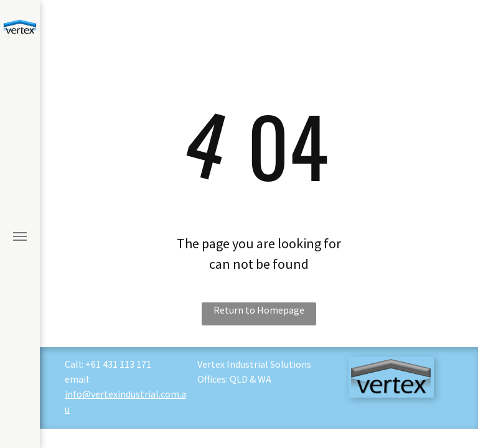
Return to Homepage (259, 310)
